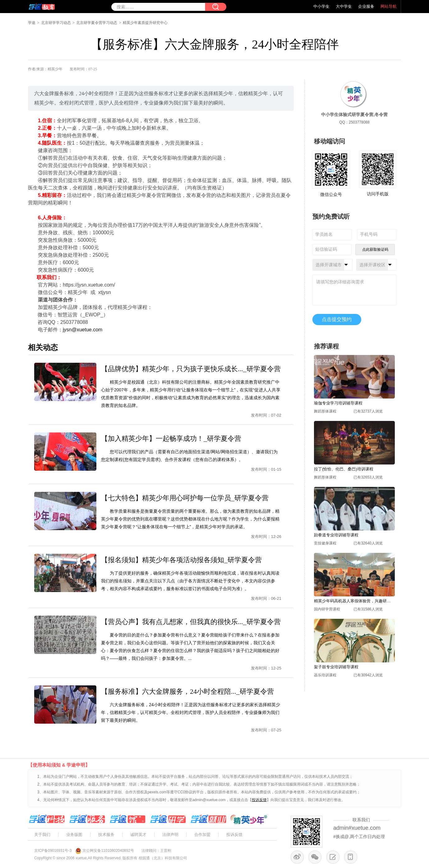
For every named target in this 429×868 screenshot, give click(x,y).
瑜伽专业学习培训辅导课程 (338, 403)
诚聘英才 (138, 835)
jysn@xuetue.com (83, 330)
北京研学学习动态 (56, 23)
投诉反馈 (234, 835)
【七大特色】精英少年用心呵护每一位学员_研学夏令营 (185, 498)
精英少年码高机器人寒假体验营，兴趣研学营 (354, 601)
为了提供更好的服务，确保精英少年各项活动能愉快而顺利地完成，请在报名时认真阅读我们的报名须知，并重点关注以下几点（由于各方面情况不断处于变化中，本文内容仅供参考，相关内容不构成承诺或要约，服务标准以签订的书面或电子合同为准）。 (190, 581)
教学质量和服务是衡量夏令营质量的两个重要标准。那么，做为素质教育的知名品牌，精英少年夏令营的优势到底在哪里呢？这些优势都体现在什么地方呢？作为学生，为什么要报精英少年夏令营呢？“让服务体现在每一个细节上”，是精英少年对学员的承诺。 (190, 519)
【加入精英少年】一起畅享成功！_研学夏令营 (171, 439)
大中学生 (344, 6)
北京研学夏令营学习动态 (97, 23)
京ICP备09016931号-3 (53, 851)
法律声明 (170, 835)
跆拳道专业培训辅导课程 (336, 535)
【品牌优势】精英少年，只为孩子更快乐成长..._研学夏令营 (191, 369)
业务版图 (74, 835)
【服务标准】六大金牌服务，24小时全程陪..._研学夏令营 (187, 691)
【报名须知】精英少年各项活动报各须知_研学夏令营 (181, 560)
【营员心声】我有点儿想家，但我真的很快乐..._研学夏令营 (191, 622)
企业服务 (366, 6)
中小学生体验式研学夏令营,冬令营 (354, 114)
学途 (32, 23)
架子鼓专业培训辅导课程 (336, 667)
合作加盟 (202, 835)
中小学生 (321, 6)
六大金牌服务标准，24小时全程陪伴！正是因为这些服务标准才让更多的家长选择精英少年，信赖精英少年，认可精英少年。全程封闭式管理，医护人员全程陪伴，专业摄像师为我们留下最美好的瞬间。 (191, 712)
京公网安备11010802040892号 (108, 851)
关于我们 (42, 835)
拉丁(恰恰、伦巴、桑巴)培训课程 (344, 469)
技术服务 (106, 835)
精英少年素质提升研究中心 (145, 23)
